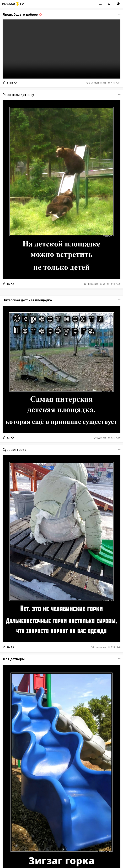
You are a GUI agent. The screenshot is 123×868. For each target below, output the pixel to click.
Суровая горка (14, 450)
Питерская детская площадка (27, 300)
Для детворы (14, 659)
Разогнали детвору (18, 95)
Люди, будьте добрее (23, 14)
